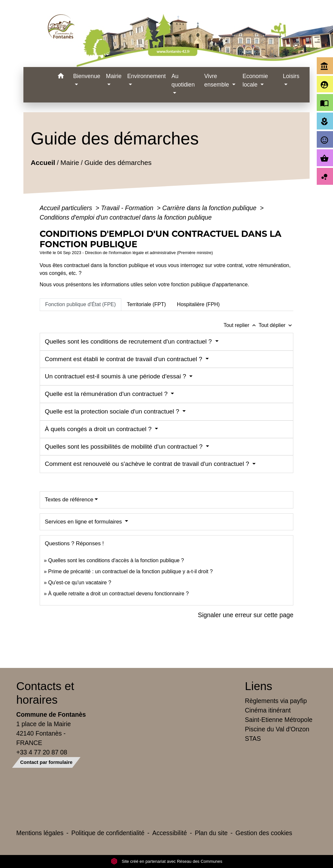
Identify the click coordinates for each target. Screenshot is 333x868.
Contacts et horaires (45, 693)
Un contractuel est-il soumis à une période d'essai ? (116, 376)
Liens (259, 686)
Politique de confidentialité (108, 833)
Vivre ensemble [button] (217, 80)
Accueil (43, 163)
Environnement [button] (146, 76)
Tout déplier (276, 325)
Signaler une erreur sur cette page (246, 615)
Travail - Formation (128, 208)
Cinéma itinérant (268, 710)
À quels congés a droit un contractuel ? (99, 429)
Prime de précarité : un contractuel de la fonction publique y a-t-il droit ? (130, 571)
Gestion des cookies (264, 833)
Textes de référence (69, 500)
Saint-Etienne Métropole (279, 720)
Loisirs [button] (291, 76)
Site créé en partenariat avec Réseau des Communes (167, 861)
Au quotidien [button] (183, 80)
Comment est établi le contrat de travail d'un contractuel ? (124, 359)
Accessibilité (170, 833)
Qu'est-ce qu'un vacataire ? (80, 583)
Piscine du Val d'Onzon (277, 729)
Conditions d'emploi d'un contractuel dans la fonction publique (126, 217)
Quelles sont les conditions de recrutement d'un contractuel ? (129, 341)
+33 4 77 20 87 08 (42, 752)
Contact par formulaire (46, 762)
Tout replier (241, 325)
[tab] (80, 305)
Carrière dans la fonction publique (210, 208)
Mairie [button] (114, 76)
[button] (61, 77)
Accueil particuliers (67, 208)
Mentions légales (40, 833)
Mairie (70, 163)
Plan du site (211, 833)
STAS (253, 739)
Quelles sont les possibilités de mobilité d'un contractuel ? (125, 447)
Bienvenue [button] (87, 76)
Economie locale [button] (255, 80)
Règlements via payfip (276, 701)
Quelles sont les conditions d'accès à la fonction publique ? (117, 560)
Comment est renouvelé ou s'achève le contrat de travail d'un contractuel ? (148, 464)
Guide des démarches (118, 163)
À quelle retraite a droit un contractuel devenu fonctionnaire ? (118, 594)
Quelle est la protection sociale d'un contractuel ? (113, 411)
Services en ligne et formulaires (84, 522)
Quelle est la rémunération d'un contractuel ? (107, 394)
